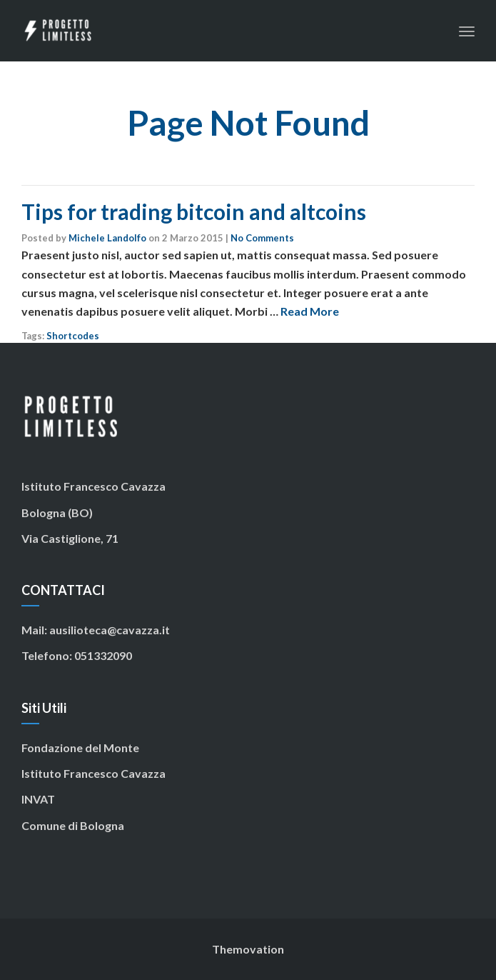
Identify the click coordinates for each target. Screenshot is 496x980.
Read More (310, 311)
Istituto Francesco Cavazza (93, 773)
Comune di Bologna (73, 825)
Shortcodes (73, 336)
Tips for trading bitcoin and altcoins (194, 211)
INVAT (38, 799)
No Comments (262, 238)
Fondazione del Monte (80, 747)
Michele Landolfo (107, 238)
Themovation (248, 949)
